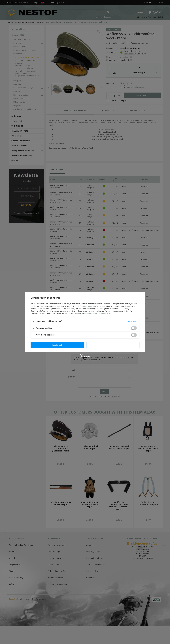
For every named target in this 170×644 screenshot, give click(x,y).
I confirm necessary (57, 345)
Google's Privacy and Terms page (97, 313)
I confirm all (113, 345)
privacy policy (88, 306)
